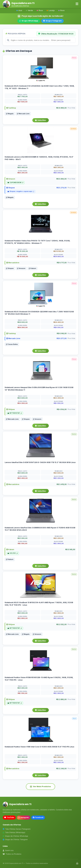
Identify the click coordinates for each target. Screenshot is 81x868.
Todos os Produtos (12, 854)
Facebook (38, 817)
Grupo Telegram (53, 21)
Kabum (32, 268)
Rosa (40, 10)
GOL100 (13, 553)
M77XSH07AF (15, 413)
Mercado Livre (23, 114)
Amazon (11, 179)
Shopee (11, 188)
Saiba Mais (41, 120)
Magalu (10, 114)
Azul (19, 10)
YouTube (9, 817)
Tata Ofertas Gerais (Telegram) (17, 829)
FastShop (11, 108)
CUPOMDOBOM (15, 183)
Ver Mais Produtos (40, 786)
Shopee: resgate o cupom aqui (21, 191)
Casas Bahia (12, 344)
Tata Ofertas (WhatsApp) (14, 832)
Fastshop (11, 333)
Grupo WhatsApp (29, 21)
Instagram (23, 817)
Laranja (51, 10)
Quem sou (8, 850)
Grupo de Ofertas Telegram (15, 839)
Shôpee (11, 409)
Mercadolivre (13, 263)
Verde (29, 10)
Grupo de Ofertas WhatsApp (15, 836)
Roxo (62, 10)
